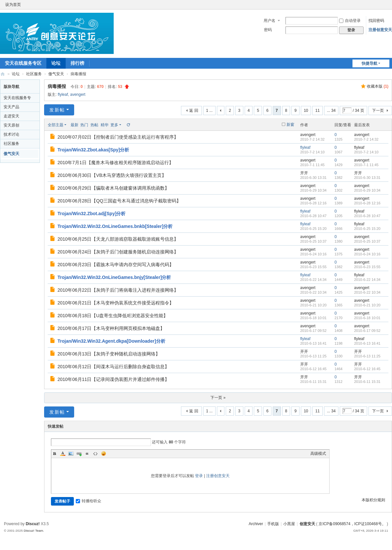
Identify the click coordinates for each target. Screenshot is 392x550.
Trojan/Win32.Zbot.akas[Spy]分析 (93, 150)
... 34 (331, 111)
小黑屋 (289, 524)
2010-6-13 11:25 (367, 356)
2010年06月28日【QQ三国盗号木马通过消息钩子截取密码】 (119, 201)
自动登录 (350, 21)
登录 (199, 476)
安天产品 (11, 107)
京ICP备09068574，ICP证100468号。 (352, 524)
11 (317, 111)
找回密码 (376, 21)
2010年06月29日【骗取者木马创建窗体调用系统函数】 (113, 188)
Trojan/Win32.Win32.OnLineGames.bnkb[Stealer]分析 (115, 226)
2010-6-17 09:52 (367, 331)
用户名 (269, 21)
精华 (105, 125)
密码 (268, 30)
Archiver (256, 524)
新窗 (290, 125)
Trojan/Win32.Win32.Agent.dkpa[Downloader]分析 (111, 341)
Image (71, 454)
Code (95, 454)
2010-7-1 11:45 (366, 165)
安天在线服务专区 (23, 63)
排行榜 (77, 63)
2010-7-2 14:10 (366, 152)
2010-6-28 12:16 (367, 203)
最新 (74, 125)
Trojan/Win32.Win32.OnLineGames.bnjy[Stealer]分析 (114, 277)
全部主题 (56, 125)
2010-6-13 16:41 (367, 343)
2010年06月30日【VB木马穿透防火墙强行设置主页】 (112, 175)
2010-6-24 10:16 (367, 254)
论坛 (56, 63)
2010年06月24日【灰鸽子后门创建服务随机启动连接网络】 (118, 252)
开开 (304, 173)
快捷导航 (369, 63)
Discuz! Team (33, 531)
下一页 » (218, 398)
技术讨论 (11, 134)
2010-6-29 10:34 (367, 190)
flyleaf (63, 95)
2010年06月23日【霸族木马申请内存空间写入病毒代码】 (116, 265)
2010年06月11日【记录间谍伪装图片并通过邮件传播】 (113, 379)
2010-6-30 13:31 (367, 178)
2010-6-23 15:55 (367, 267)
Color (63, 454)
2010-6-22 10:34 (367, 292)
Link (79, 454)
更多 (114, 125)
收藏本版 (378, 86)
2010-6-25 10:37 (367, 241)
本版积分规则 (373, 500)
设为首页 (13, 5)
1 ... (209, 111)
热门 (84, 125)
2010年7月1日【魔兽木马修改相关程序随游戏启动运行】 (115, 163)
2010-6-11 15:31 (367, 382)
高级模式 (318, 454)
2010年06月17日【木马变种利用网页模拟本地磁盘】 (111, 328)
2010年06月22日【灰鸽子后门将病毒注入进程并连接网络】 (118, 290)
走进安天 (11, 116)
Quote (87, 454)
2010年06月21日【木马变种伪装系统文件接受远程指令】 (116, 303)
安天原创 (11, 125)
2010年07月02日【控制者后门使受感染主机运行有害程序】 (118, 137)
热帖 (94, 125)
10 (306, 111)
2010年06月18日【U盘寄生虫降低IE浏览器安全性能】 (113, 316)
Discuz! (33, 524)
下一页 (378, 111)
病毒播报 (57, 86)
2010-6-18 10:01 (367, 318)
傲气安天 (56, 74)
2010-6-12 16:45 (367, 369)
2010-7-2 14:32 (366, 139)
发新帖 (57, 110)
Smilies (104, 454)
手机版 (273, 524)
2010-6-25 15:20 (367, 229)
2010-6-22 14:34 (367, 280)
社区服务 (34, 74)
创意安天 (3, 74)
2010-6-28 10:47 (367, 216)
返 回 (194, 111)
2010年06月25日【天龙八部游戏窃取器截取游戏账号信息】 (118, 239)
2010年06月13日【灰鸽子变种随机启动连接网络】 (109, 354)
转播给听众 (89, 501)
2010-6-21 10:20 (367, 305)
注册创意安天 (380, 30)
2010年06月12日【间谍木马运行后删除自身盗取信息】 (113, 367)
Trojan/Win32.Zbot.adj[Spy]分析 (91, 214)
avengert (78, 95)
